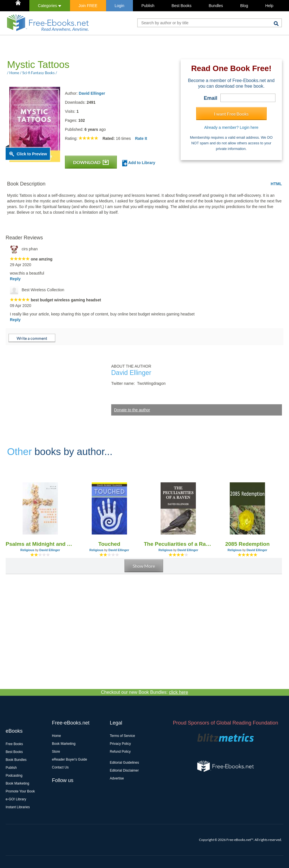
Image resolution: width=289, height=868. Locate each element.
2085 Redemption (247, 544)
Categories (50, 6)
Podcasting (14, 776)
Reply (15, 279)
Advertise (117, 778)
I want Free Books (231, 114)
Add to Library (139, 163)
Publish (148, 6)
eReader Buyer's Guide (69, 759)
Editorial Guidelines (124, 763)
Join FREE (88, 6)
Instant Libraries (18, 807)
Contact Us (60, 767)
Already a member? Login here (231, 127)
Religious (27, 550)
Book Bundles (16, 760)
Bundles (216, 6)
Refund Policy (120, 752)
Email (211, 98)
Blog (244, 6)
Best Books (182, 6)
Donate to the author (132, 410)
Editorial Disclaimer (124, 770)
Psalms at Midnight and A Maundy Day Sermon (40, 544)
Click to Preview (32, 154)
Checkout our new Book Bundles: (145, 692)
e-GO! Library (16, 799)
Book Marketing (17, 783)
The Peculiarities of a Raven (179, 544)
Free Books (14, 744)
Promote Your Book (20, 791)
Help (269, 6)
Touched (109, 544)
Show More (144, 566)
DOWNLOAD (91, 162)
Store (56, 752)
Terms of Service (122, 736)
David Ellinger (92, 93)
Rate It (141, 138)
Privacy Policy (120, 744)
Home (56, 736)
